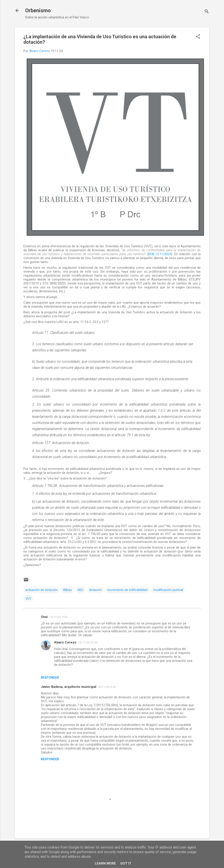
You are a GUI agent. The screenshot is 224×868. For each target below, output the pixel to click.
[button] (198, 37)
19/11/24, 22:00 (88, 642)
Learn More (105, 863)
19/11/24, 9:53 (58, 617)
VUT (28, 599)
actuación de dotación (41, 590)
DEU (80, 590)
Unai (44, 617)
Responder (50, 678)
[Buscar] (207, 12)
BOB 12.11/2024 (160, 254)
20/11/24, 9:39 (107, 687)
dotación (95, 590)
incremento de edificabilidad (127, 590)
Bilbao (68, 590)
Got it (126, 863)
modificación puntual (168, 590)
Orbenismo (38, 10)
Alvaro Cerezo (65, 642)
